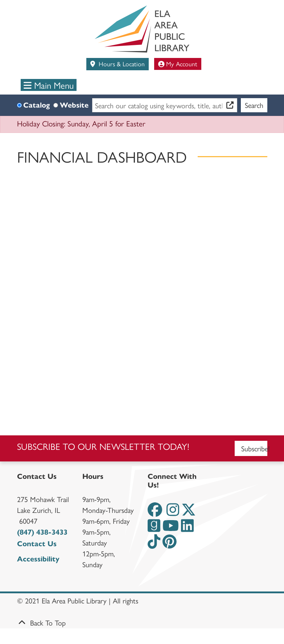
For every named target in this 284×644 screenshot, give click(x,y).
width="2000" (142, 296)
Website (74, 105)
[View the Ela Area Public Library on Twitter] (189, 513)
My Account (178, 64)
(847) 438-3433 (42, 532)
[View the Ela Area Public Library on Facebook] (155, 513)
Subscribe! (254, 448)
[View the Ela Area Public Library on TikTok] (154, 545)
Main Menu (49, 85)
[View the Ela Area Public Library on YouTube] (171, 529)
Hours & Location (121, 64)
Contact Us (37, 544)
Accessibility (38, 559)
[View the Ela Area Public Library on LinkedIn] (187, 529)
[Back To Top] (142, 623)
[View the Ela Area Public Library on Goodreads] (154, 529)
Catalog (36, 105)
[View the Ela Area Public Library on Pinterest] (170, 545)
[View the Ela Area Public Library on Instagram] (173, 513)
